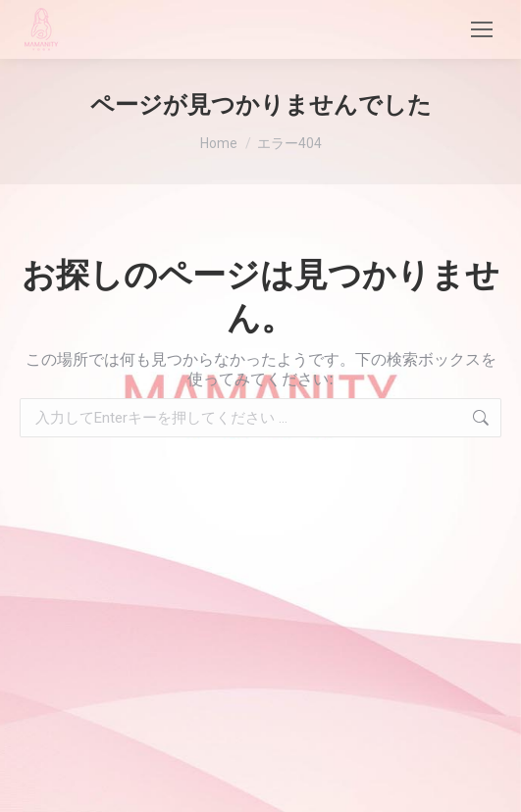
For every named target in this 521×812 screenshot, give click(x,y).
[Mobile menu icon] (482, 29)
